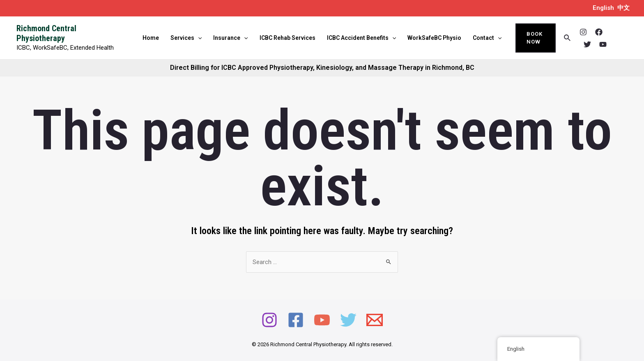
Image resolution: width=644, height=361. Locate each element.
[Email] (375, 320)
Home (151, 38)
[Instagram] (583, 32)
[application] (198, 38)
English (603, 8)
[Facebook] (599, 32)
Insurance (230, 38)
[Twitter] (587, 44)
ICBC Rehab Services (287, 38)
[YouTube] (603, 44)
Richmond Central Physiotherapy (46, 33)
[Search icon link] (568, 38)
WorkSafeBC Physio (434, 38)
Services (186, 38)
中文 (623, 8)
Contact (487, 38)
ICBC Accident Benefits (361, 38)
